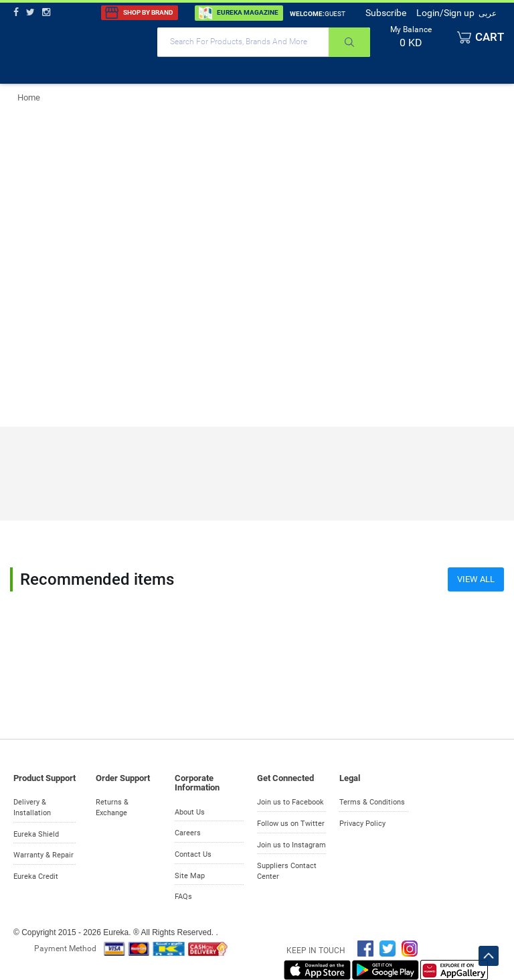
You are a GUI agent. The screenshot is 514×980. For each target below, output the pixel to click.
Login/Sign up (445, 13)
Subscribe (386, 13)
